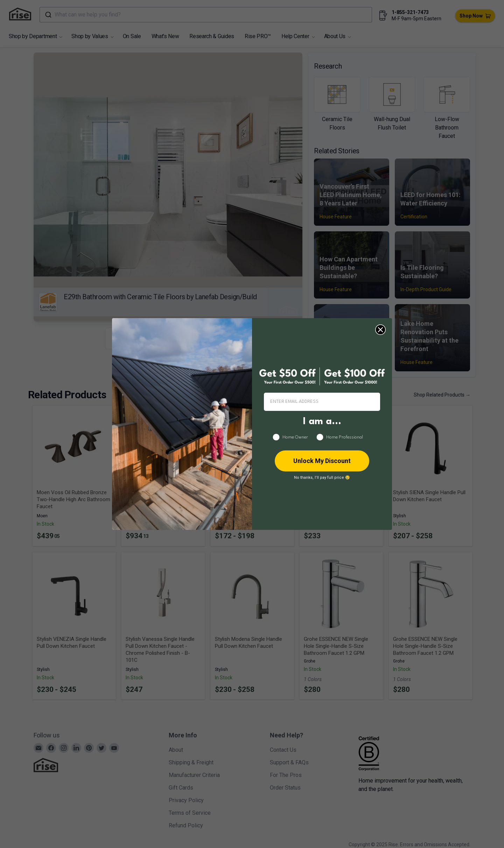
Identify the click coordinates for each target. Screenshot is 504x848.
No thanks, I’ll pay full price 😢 (322, 478)
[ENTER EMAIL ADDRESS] (322, 402)
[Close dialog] (380, 330)
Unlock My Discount (322, 461)
